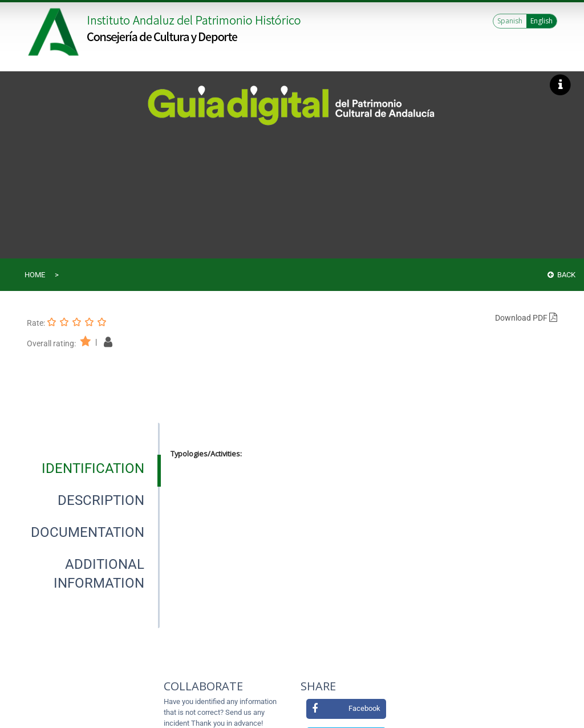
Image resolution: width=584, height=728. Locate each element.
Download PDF (526, 318)
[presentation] (93, 468)
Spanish (510, 21)
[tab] (93, 468)
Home (35, 275)
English (542, 21)
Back (561, 275)
